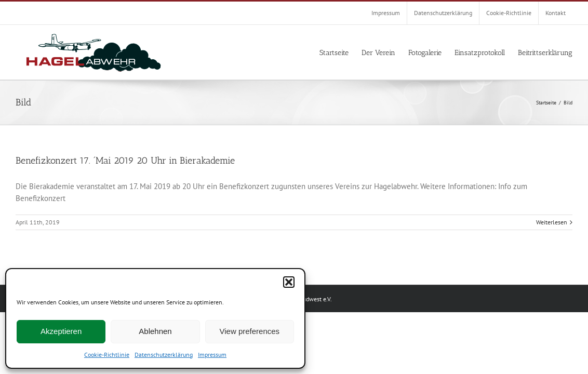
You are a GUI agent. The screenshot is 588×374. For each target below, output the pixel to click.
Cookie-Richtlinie (107, 355)
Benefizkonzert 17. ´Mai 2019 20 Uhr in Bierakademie (125, 161)
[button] (289, 282)
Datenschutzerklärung (164, 355)
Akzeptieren (61, 331)
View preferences (250, 331)
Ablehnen (155, 331)
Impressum (212, 355)
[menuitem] (386, 13)
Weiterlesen (552, 222)
